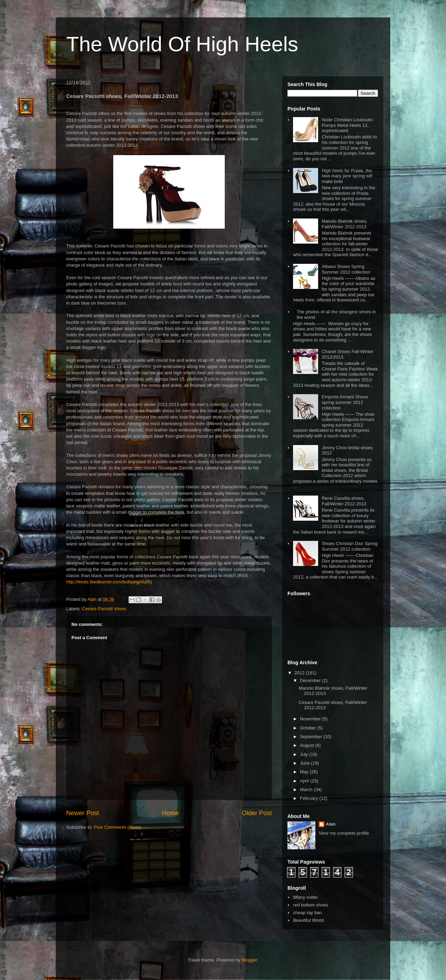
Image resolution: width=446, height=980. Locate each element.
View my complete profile (344, 833)
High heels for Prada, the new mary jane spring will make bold (347, 176)
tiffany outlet (305, 897)
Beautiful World (308, 920)
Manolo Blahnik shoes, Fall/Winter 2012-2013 (344, 224)
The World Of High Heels (182, 44)
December (311, 680)
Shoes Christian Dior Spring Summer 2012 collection (349, 546)
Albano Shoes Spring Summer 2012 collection (346, 269)
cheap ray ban (307, 913)
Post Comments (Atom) (118, 827)
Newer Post (83, 813)
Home (171, 813)
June (306, 763)
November (311, 719)
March (307, 790)
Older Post (257, 813)
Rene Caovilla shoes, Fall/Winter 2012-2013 (344, 501)
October (309, 728)
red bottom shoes (310, 905)
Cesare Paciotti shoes (104, 609)
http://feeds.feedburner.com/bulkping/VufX (108, 582)
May (305, 772)
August (308, 745)
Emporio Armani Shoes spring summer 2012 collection (345, 402)
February (310, 798)
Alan (331, 824)
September (312, 737)
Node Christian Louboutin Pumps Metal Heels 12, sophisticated (347, 125)
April (305, 781)
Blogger (249, 960)
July (305, 754)
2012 (300, 673)
